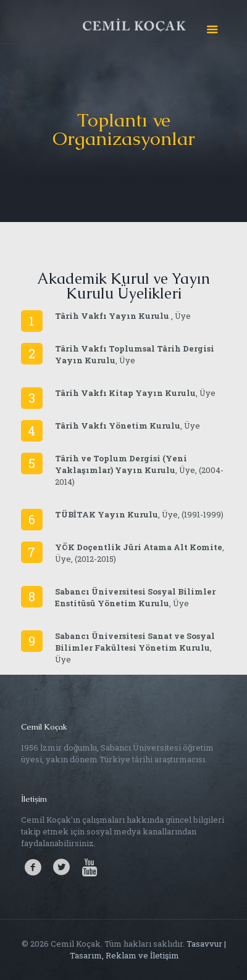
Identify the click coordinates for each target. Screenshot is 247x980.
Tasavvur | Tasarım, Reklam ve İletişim (147, 949)
